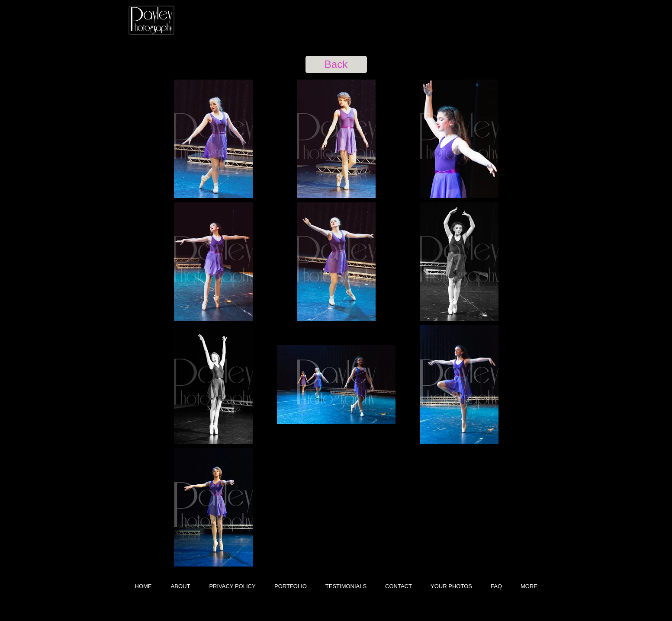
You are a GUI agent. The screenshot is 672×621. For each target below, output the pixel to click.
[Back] (336, 64)
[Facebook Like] (463, 4)
